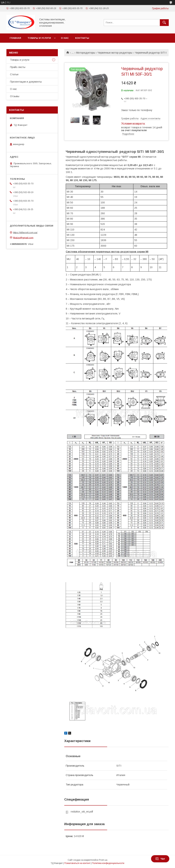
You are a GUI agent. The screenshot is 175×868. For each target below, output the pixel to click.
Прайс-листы (18, 67)
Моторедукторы (86, 53)
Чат (160, 859)
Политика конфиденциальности (108, 863)
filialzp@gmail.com (23, 237)
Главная (15, 38)
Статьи (14, 74)
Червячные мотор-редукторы (115, 53)
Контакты (82, 38)
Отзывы (15, 96)
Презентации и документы (26, 82)
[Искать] (164, 23)
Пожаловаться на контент (77, 863)
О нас (65, 38)
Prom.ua (103, 860)
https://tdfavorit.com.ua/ (25, 232)
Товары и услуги (39, 38)
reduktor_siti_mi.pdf (82, 812)
